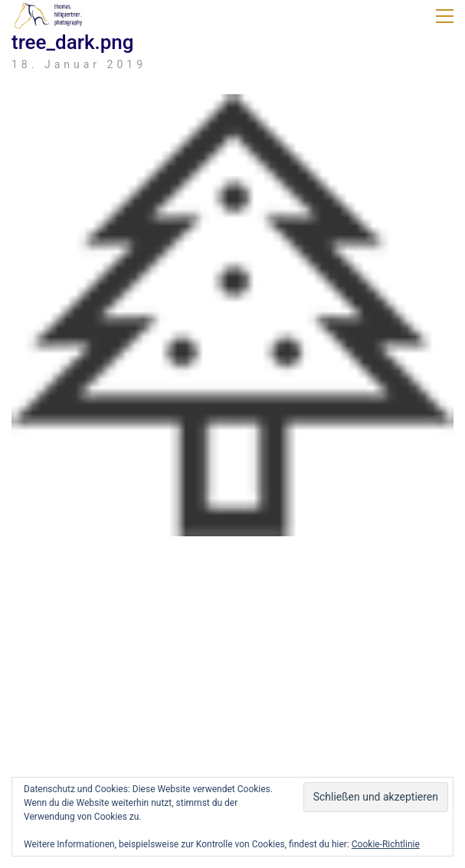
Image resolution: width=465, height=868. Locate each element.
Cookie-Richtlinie (386, 844)
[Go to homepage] (50, 16)
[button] (445, 16)
